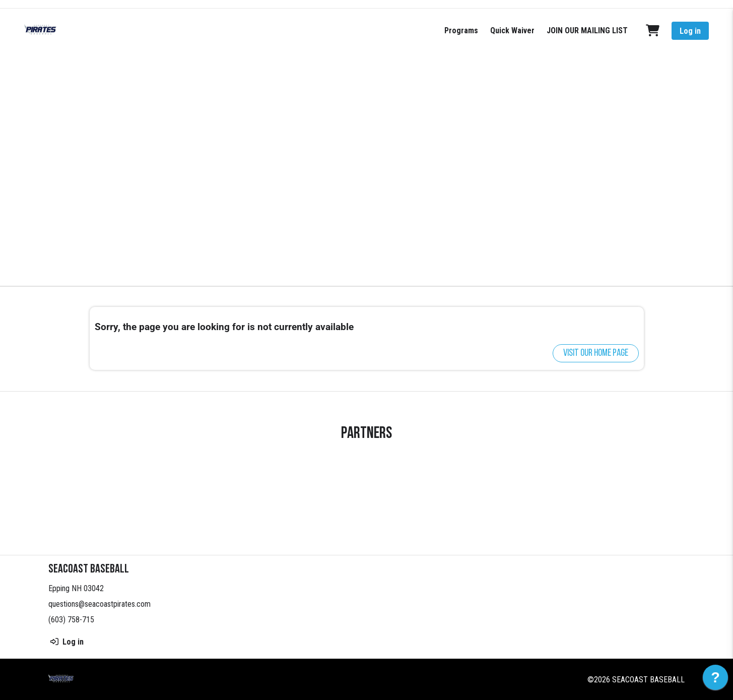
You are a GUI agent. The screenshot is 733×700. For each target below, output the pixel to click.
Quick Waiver (512, 30)
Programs (461, 30)
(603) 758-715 (71, 620)
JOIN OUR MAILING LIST (587, 30)
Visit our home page (596, 353)
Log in (690, 31)
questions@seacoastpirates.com (99, 604)
